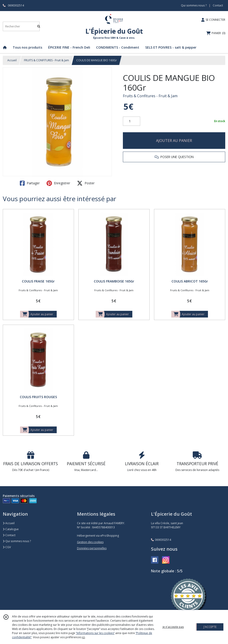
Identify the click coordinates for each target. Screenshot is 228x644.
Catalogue (11, 529)
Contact (218, 5)
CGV (7, 547)
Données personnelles (92, 548)
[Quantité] (132, 121)
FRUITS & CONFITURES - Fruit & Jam (46, 60)
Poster (86, 183)
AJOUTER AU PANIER (174, 141)
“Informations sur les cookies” (95, 633)
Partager (30, 183)
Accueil (12, 60)
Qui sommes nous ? (17, 541)
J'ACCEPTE (210, 627)
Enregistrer (58, 183)
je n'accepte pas (173, 627)
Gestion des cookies (90, 542)
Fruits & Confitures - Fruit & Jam (150, 96)
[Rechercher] (39, 26)
